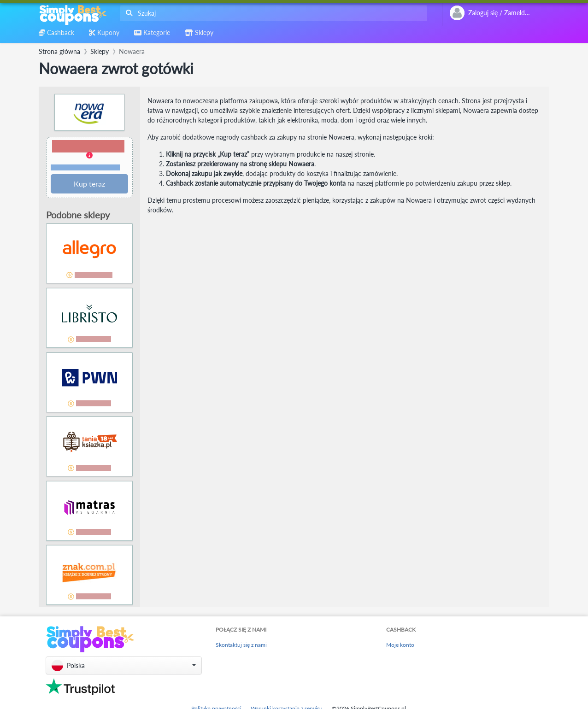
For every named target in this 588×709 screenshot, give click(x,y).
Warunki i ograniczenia (85, 167)
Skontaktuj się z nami (241, 645)
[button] (89, 156)
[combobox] (272, 13)
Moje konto (400, 645)
